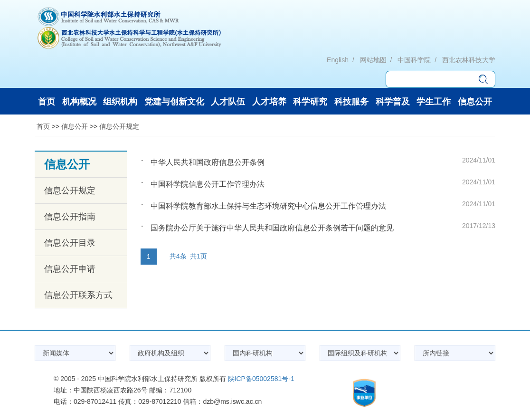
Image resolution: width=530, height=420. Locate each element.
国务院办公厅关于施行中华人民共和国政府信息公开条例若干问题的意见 (272, 228)
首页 (43, 126)
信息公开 (75, 126)
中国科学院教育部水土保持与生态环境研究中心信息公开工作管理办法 (268, 206)
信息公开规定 (119, 126)
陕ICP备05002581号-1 (261, 379)
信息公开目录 (70, 243)
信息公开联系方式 (78, 295)
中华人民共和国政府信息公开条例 (208, 162)
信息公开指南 (70, 217)
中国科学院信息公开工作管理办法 (208, 184)
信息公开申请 (70, 269)
